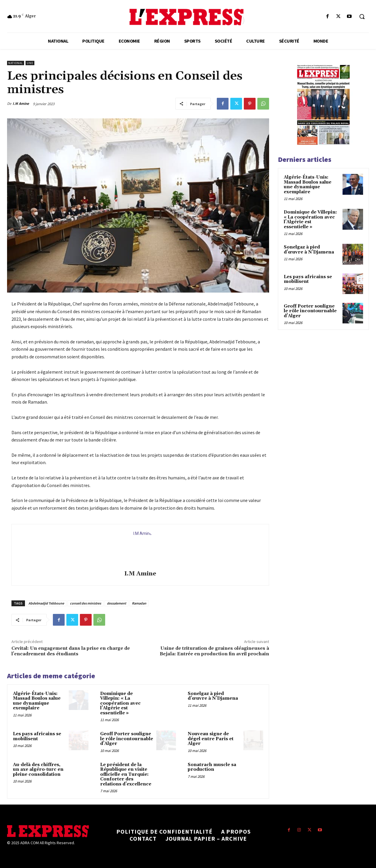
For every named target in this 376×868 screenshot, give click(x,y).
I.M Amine (21, 104)
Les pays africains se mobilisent (37, 736)
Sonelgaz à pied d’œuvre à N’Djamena (213, 696)
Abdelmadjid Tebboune (46, 603)
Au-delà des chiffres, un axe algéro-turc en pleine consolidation (38, 770)
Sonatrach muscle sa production (212, 767)
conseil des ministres (85, 603)
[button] (362, 16)
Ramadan (139, 603)
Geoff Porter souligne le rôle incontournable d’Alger (127, 739)
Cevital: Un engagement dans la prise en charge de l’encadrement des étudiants (71, 651)
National (16, 63)
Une (30, 63)
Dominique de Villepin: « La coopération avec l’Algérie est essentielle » (120, 703)
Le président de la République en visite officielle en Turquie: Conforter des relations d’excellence (126, 774)
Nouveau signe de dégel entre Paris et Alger (211, 739)
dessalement (116, 603)
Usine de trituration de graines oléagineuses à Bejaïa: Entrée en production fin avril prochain (214, 651)
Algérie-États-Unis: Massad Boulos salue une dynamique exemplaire (37, 701)
